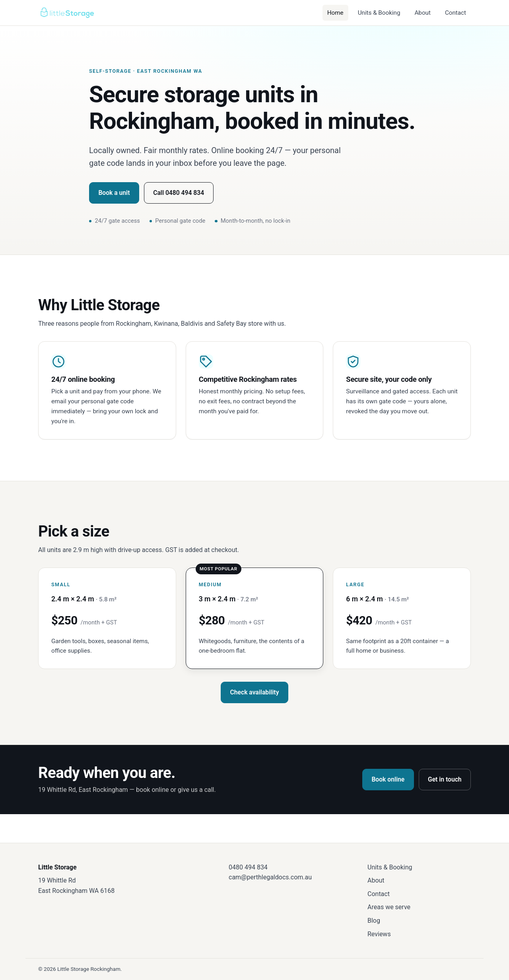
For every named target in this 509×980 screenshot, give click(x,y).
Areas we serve (389, 907)
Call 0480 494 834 (179, 193)
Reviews (379, 934)
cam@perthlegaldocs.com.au (270, 877)
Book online (388, 779)
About (422, 13)
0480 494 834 (248, 867)
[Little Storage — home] (67, 13)
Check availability (255, 692)
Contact (456, 13)
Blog (374, 921)
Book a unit (114, 193)
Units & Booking (379, 13)
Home (335, 13)
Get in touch (445, 779)
